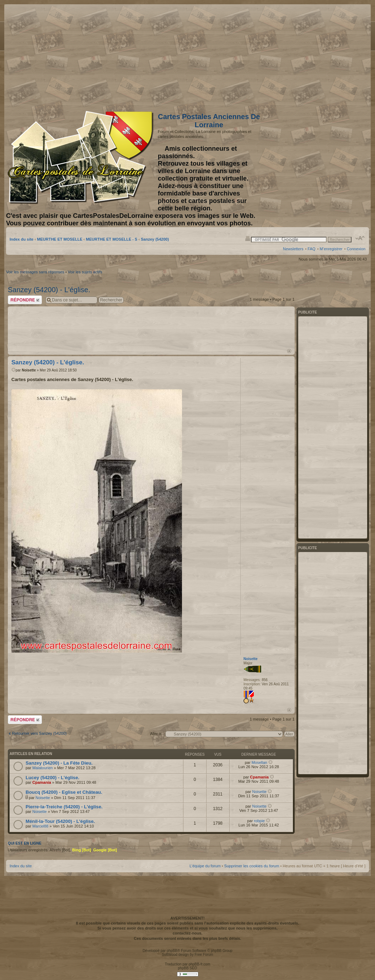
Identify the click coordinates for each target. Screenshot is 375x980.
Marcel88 (40, 826)
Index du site (22, 239)
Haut (289, 351)
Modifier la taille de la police (360, 238)
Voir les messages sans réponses (35, 272)
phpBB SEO (188, 968)
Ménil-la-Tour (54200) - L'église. (60, 821)
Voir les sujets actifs (85, 272)
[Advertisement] (309, 56)
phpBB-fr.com (200, 964)
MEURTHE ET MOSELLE (60, 239)
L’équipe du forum (205, 866)
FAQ (311, 249)
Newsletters (293, 249)
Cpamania (42, 782)
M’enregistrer (331, 249)
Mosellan (259, 762)
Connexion (356, 249)
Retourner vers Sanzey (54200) (39, 733)
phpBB (172, 951)
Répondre (25, 300)
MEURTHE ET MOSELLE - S (112, 239)
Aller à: (156, 734)
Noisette (29, 370)
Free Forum (204, 955)
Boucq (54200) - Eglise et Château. (64, 792)
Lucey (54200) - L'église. (52, 778)
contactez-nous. (188, 933)
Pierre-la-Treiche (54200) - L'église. (64, 807)
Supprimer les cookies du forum (252, 866)
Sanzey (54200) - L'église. (49, 290)
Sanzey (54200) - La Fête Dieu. (59, 763)
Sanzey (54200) (155, 239)
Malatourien (42, 768)
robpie (259, 821)
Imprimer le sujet (248, 238)
